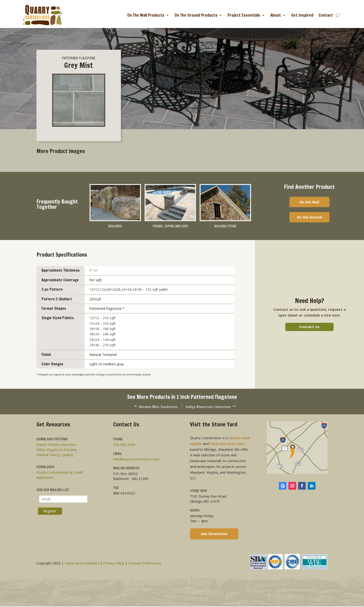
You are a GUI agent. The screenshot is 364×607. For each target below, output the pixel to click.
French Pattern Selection (56, 445)
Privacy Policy (114, 564)
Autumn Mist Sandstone (154, 407)
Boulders (115, 227)
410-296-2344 (124, 445)
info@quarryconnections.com (136, 460)
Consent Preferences (145, 564)
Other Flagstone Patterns (57, 450)
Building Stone (225, 227)
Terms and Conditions (82, 564)
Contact (326, 15)
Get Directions (214, 534)
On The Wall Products (146, 15)
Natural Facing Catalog (55, 455)
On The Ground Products (196, 15)
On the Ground (309, 218)
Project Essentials (244, 15)
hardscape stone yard (227, 444)
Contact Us (309, 327)
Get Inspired (302, 15)
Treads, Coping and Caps (170, 227)
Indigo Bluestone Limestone (213, 407)
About (276, 15)
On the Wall (309, 202)
